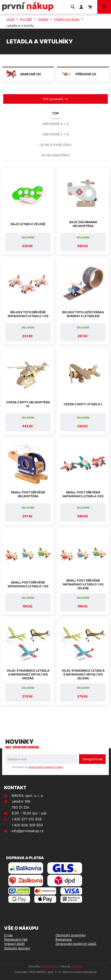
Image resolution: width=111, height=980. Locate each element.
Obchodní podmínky (71, 935)
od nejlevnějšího (55, 145)
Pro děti (26, 19)
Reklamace (64, 939)
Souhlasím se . (38, 767)
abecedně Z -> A (56, 134)
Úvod (10, 19)
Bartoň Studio (50, 966)
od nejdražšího (55, 155)
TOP (55, 113)
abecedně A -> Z (56, 124)
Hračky (43, 19)
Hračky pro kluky (67, 19)
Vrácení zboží (14, 944)
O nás (8, 935)
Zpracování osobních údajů (76, 944)
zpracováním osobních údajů (46, 767)
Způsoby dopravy (17, 948)
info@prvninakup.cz (28, 831)
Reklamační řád (16, 939)
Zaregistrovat (92, 759)
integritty (77, 966)
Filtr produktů (55, 99)
